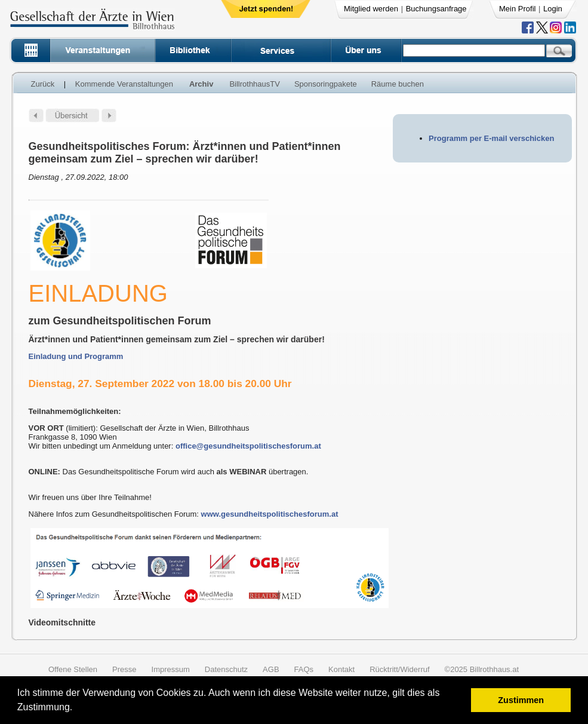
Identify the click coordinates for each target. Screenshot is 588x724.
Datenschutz (226, 669)
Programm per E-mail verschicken (491, 138)
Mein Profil (517, 9)
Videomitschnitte (62, 622)
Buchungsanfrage (436, 9)
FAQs (304, 669)
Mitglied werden (371, 9)
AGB (271, 669)
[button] (77, 709)
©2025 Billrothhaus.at (482, 669)
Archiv (201, 84)
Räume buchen (398, 84)
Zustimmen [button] (521, 700)
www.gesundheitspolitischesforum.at (270, 514)
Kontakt (341, 669)
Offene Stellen (73, 669)
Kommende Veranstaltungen (124, 84)
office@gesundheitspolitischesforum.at (248, 446)
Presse (124, 669)
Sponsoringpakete (326, 84)
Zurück (43, 84)
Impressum (171, 669)
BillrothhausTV (255, 84)
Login (553, 9)
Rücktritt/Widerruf (399, 669)
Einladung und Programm (76, 356)
